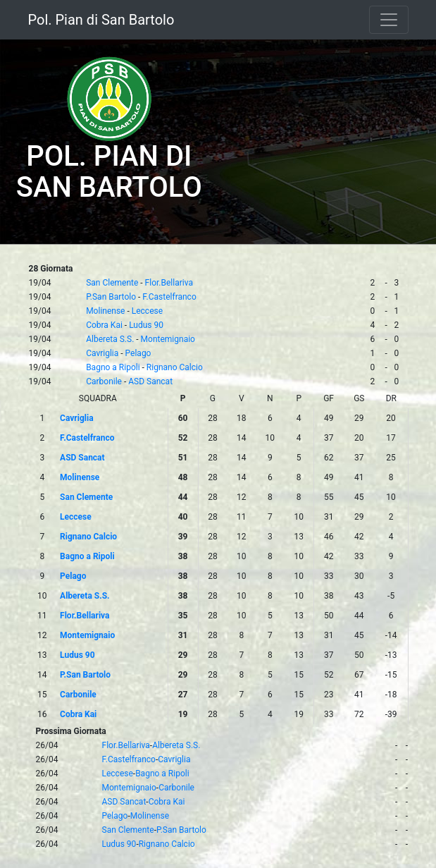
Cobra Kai (104, 325)
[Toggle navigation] (389, 20)
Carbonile (104, 381)
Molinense (105, 311)
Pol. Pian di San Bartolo (101, 20)
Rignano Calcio (175, 367)
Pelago (138, 353)
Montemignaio (168, 339)
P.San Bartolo (111, 297)
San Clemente (112, 283)
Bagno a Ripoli (113, 367)
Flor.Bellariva (169, 283)
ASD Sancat (150, 381)
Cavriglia (102, 353)
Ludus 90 (146, 325)
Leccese (147, 311)
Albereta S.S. (110, 339)
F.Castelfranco (169, 297)
